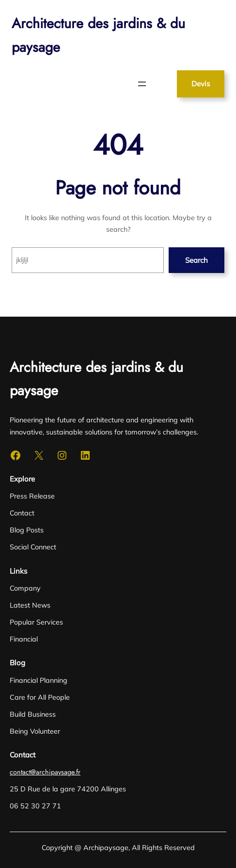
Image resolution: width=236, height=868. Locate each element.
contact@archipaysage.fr (45, 772)
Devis (201, 84)
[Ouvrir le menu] (142, 84)
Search (197, 260)
